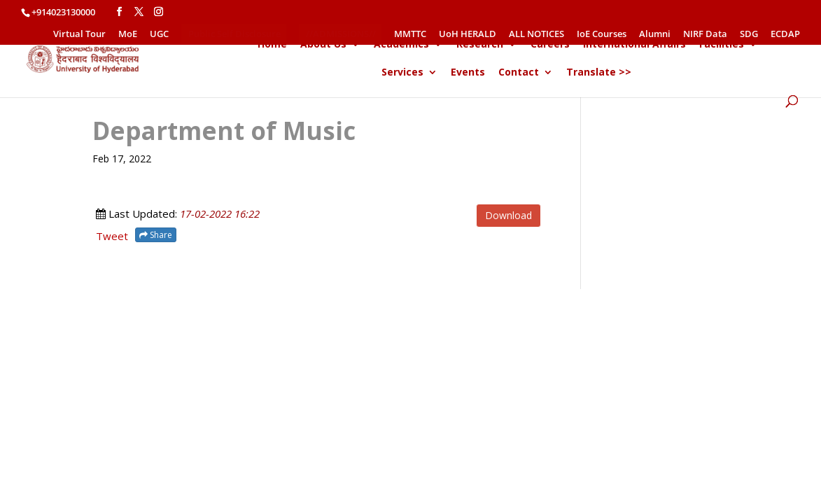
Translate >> (599, 73)
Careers (550, 45)
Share (156, 235)
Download (508, 215)
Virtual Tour (79, 35)
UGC (159, 35)
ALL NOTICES (536, 35)
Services (402, 73)
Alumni (655, 35)
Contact (519, 73)
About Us (323, 45)
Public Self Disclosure (234, 34)
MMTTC (410, 35)
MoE (128, 35)
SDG (749, 35)
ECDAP (785, 35)
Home (272, 45)
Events (468, 73)
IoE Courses (602, 35)
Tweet (112, 236)
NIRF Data (705, 35)
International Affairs (634, 45)
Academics (401, 45)
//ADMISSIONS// (341, 34)
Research (480, 45)
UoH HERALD (468, 35)
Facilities (722, 45)
